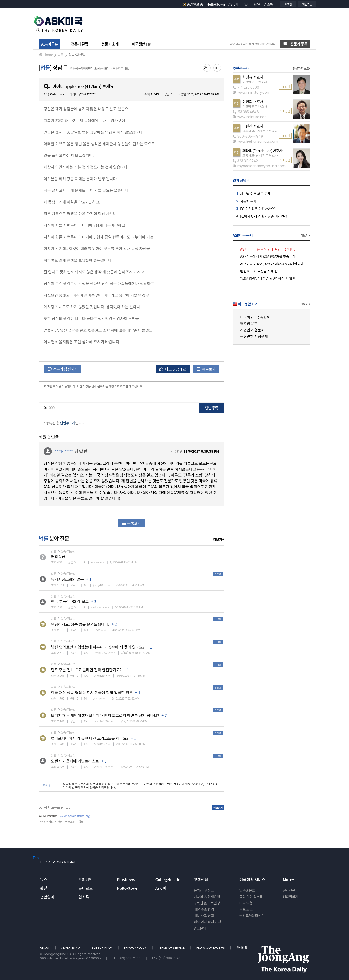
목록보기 (206, 369)
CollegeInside (168, 879)
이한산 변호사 (253, 126)
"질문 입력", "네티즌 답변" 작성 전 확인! (268, 278)
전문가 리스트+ (301, 68)
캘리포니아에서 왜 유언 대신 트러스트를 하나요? (90, 738)
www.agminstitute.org (75, 816)
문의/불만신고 (204, 890)
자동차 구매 (248, 201)
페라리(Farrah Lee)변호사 (262, 151)
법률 (61, 55)
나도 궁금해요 (173, 369)
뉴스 (44, 879)
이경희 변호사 (253, 102)
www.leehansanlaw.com (255, 141)
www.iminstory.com (252, 92)
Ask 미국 (163, 888)
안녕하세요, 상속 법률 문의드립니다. (80, 624)
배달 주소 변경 (204, 909)
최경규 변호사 (253, 77)
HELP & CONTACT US (211, 948)
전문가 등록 (295, 44)
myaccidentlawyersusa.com (259, 166)
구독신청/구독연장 (207, 903)
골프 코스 (246, 909)
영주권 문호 (249, 324)
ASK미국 (235, 4)
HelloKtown (216, 4)
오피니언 (86, 879)
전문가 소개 (110, 44)
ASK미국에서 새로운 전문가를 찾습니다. (268, 256)
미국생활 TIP (141, 44)
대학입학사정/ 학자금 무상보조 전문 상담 (61, 821)
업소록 (268, 4)
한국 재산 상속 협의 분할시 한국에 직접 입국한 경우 (92, 692)
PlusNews (126, 879)
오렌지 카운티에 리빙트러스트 (75, 761)
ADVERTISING (71, 948)
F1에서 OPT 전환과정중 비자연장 (264, 216)
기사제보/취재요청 (207, 897)
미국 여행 (246, 903)
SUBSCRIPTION (102, 948)
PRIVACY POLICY (136, 948)
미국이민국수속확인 (255, 317)
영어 (247, 4)
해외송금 (58, 556)
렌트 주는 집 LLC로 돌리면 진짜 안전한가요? (86, 670)
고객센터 (201, 879)
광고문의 (200, 928)
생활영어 (47, 897)
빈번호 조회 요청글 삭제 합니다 (262, 271)
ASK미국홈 (49, 44)
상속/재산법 (77, 55)
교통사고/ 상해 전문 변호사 (260, 131)
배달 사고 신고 (204, 915)
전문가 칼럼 (79, 44)
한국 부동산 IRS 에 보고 (70, 601)
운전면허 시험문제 (254, 336)
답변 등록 (212, 408)
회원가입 (307, 4)
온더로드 (86, 888)
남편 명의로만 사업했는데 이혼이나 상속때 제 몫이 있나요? (98, 647)
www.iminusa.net (249, 117)
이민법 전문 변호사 (255, 82)
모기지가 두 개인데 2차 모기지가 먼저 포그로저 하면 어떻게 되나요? (105, 715)
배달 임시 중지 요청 (207, 922)
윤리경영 (242, 948)
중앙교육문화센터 (252, 915)
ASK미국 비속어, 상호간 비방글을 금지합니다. (272, 264)
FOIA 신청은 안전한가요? (258, 209)
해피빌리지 (290, 897)
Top (36, 858)
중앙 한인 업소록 (251, 897)
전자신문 (289, 890)
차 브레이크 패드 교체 (255, 194)
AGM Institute (48, 816)
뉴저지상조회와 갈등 (67, 579)
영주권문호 (247, 890)
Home (46, 55)
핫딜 (257, 4)
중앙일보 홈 (193, 4)
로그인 (288, 4)
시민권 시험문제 (252, 330)
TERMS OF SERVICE (172, 948)
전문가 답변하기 (62, 369)
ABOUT (45, 948)
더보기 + (219, 539)
